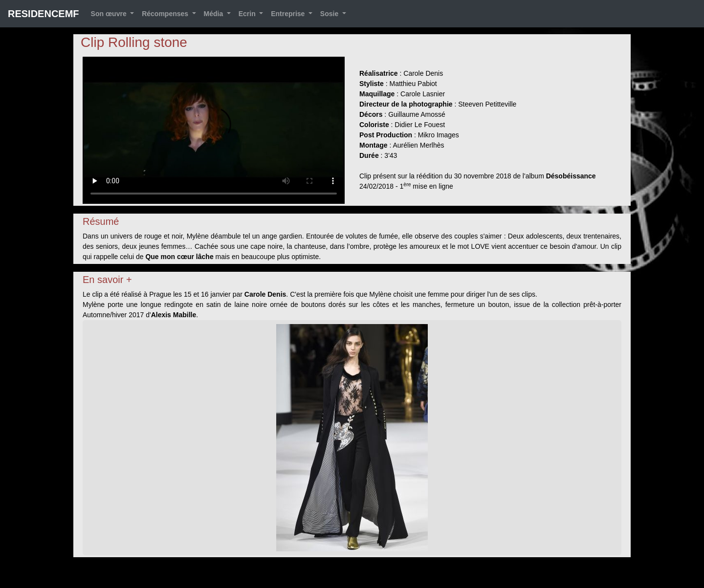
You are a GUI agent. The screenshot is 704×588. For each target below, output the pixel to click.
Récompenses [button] (166, 14)
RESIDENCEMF (44, 14)
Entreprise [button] (289, 14)
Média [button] (215, 14)
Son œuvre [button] (110, 14)
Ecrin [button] (248, 14)
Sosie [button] (330, 14)
